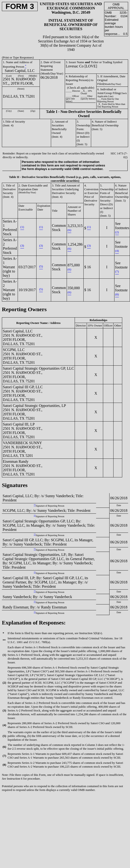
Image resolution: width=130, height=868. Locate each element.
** (35, 505)
